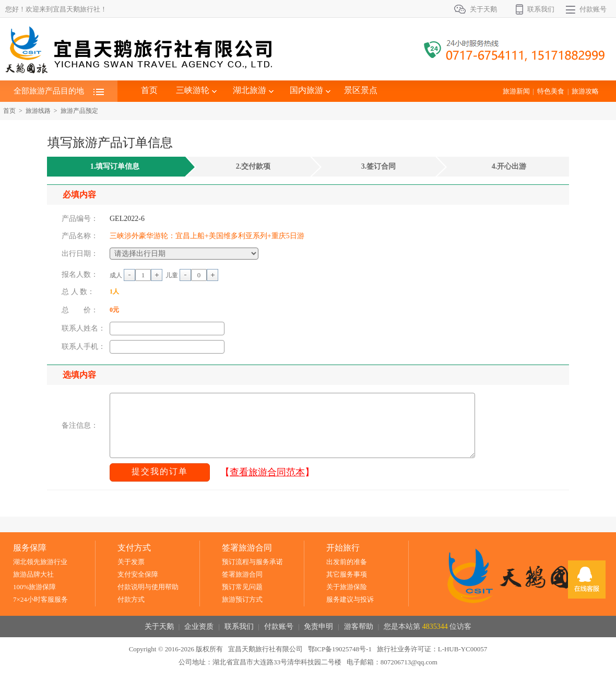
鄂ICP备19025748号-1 (340, 649)
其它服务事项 (347, 574)
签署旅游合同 (242, 574)
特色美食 (551, 91)
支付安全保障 (138, 574)
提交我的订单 (160, 471)
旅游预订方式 (242, 599)
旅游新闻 (516, 91)
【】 (267, 472)
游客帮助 (359, 627)
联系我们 (541, 9)
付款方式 (131, 599)
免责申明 (318, 627)
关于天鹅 (483, 9)
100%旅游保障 (34, 587)
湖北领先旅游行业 (40, 562)
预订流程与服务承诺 (252, 562)
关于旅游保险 (347, 587)
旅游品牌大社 (33, 574)
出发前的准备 (347, 562)
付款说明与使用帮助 (148, 587)
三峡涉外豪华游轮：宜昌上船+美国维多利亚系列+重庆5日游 (207, 236)
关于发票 (131, 562)
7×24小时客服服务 (40, 599)
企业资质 (199, 627)
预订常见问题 (242, 587)
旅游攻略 (585, 91)
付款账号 (593, 9)
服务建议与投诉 (350, 599)
